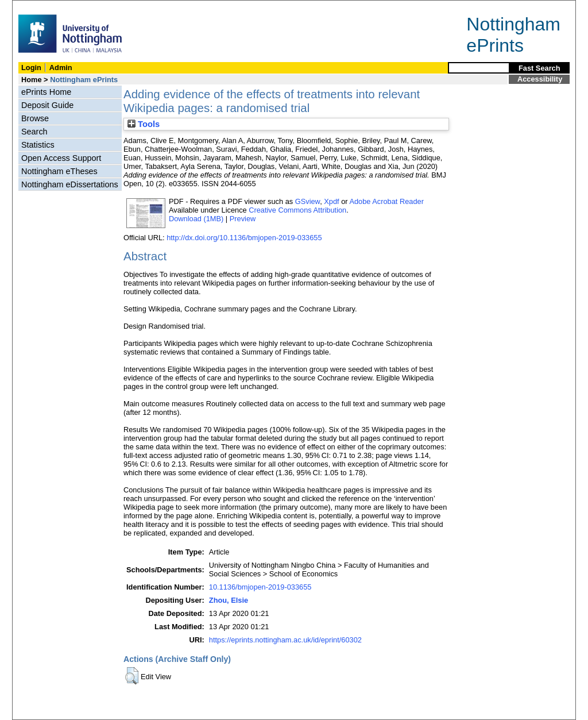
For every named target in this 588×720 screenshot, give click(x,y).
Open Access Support (61, 158)
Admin (61, 68)
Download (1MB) (196, 219)
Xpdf (331, 201)
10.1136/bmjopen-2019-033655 (260, 587)
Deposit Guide (47, 105)
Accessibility (540, 79)
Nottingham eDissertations (70, 184)
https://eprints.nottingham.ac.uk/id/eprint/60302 (285, 640)
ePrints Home (46, 92)
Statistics (38, 145)
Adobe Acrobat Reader (386, 201)
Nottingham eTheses (59, 171)
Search (34, 132)
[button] (132, 676)
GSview (307, 201)
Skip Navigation (38, 7)
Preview (243, 219)
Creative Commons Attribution (297, 210)
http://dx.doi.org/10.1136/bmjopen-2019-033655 (244, 238)
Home (32, 80)
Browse (35, 118)
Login (31, 68)
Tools (144, 124)
